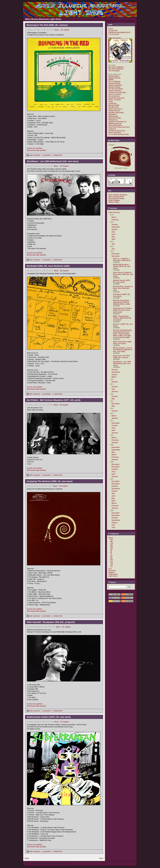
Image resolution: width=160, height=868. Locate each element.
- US (61, 722)
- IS (111, 552)
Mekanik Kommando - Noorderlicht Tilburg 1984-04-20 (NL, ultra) (122, 302)
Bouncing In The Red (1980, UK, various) (121, 357)
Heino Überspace (115, 125)
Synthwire (112, 114)
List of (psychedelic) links (119, 134)
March (114, 217)
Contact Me (113, 31)
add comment (34, 155)
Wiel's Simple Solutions (118, 195)
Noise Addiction (115, 132)
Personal (112, 571)
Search (112, 582)
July (113, 232)
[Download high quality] (36, 150)
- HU (111, 549)
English (66, 30)
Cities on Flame (115, 100)
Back (27, 858)
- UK (61, 30)
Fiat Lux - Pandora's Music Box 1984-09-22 (122, 259)
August (114, 229)
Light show (113, 576)
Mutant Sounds (114, 78)
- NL (111, 558)
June (113, 234)
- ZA (111, 565)
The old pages (114, 71)
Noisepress (113, 120)
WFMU (111, 80)
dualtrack (112, 129)
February (115, 220)
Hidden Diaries (114, 111)
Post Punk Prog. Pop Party (119, 127)
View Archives (114, 212)
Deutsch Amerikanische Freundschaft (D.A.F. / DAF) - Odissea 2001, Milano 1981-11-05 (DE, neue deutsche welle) (122, 334)
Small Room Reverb (116, 98)
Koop (111, 102)
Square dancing (115, 91)
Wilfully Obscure (115, 123)
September (116, 227)
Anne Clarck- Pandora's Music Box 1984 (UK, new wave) (123, 274)
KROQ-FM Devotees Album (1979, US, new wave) (122, 266)
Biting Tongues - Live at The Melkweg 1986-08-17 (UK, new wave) (123, 350)
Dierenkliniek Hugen (117, 198)
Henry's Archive (115, 94)
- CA (111, 543)
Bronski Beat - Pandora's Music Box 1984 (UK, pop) (123, 288)
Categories (113, 534)
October (115, 224)
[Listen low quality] (35, 148)
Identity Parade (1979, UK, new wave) (122, 281)
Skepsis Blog (114, 202)
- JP (111, 556)
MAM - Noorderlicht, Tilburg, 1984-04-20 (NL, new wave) (122, 318)
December (116, 254)
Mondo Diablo (114, 105)
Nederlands (113, 574)
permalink (47, 155)
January (115, 391)
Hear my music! (115, 38)
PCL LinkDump (114, 82)
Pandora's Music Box (117, 131)
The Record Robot (116, 89)
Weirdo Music (114, 76)
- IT (111, 554)
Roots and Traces (115, 109)
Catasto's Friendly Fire (117, 122)
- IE (111, 550)
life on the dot (114, 96)
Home (111, 29)
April (113, 239)
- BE (111, 541)
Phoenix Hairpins (115, 85)
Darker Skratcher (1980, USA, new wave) (122, 343)
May (113, 237)
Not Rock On (114, 107)
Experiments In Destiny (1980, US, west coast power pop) (122, 310)
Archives (113, 208)
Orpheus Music (114, 83)
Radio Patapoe (114, 200)
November (116, 256)
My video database (116, 69)
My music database (116, 67)
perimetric (112, 103)
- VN (111, 563)
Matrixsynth (113, 116)
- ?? (111, 567)
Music (57, 30)
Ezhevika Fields (115, 118)
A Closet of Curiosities (117, 92)
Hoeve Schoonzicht (116, 197)
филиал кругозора (116, 112)
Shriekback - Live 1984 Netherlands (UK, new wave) (122, 364)
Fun (110, 569)
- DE (61, 271)
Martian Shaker (114, 87)
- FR (111, 547)
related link (58, 155)
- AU (111, 540)
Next (101, 858)
